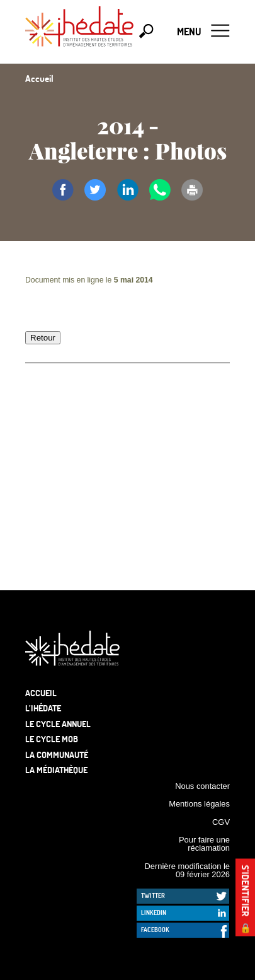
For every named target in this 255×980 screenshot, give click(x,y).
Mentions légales (199, 804)
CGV (221, 822)
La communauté (57, 755)
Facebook (155, 930)
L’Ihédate (43, 708)
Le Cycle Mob (52, 739)
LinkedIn (154, 913)
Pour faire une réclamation (204, 844)
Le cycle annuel (58, 724)
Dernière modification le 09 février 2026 (187, 870)
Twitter (153, 895)
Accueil (41, 693)
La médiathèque (56, 770)
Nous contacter (202, 786)
